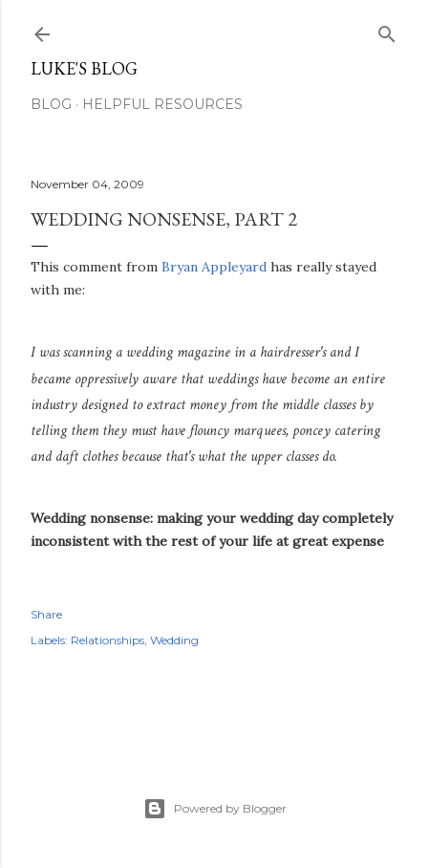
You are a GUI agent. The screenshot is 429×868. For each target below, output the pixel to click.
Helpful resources (162, 104)
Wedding (174, 640)
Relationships (107, 640)
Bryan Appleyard (214, 267)
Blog (51, 104)
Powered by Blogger (215, 809)
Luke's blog (84, 68)
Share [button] (46, 614)
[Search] (387, 30)
